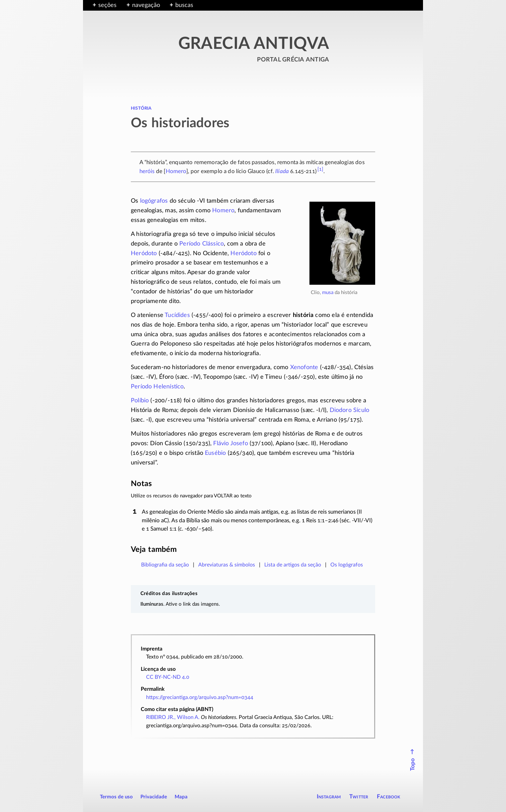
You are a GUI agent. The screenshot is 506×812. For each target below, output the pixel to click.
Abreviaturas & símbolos (227, 565)
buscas (184, 5)
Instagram (329, 797)
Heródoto (144, 254)
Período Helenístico (157, 387)
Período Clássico (202, 244)
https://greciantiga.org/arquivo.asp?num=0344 (200, 697)
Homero (176, 171)
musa (328, 293)
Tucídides (177, 315)
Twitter (359, 797)
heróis (147, 171)
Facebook (389, 797)
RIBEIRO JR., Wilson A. (173, 717)
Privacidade (154, 797)
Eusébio (215, 453)
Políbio (140, 401)
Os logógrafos (347, 565)
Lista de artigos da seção (293, 565)
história (141, 108)
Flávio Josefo (230, 444)
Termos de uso (116, 797)
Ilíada (282, 171)
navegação (146, 5)
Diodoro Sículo (350, 410)
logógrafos (154, 201)
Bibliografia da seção (165, 565)
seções (107, 5)
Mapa (181, 797)
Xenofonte (304, 367)
